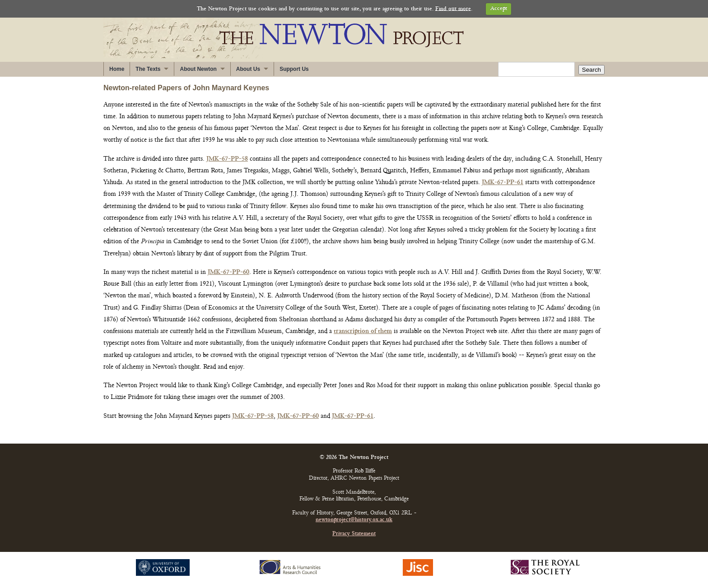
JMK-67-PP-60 (228, 272)
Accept (499, 9)
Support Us (294, 69)
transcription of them (363, 331)
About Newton (198, 69)
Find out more (453, 9)
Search (592, 70)
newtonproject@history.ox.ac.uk (354, 520)
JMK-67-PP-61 (503, 183)
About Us (248, 69)
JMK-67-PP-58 (227, 159)
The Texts (148, 69)
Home (117, 69)
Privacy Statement (354, 534)
